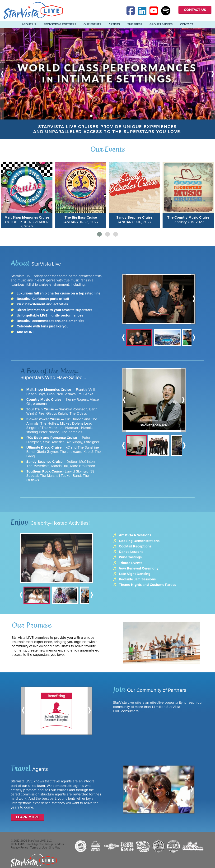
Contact (187, 24)
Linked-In (143, 11)
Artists (114, 24)
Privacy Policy (19, 848)
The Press (135, 24)
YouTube (154, 11)
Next (213, 74)
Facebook (131, 11)
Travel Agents (34, 844)
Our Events (92, 24)
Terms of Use (39, 848)
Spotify (166, 11)
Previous (2, 74)
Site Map (55, 848)
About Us (29, 24)
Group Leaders (161, 24)
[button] (99, 234)
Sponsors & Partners (60, 24)
